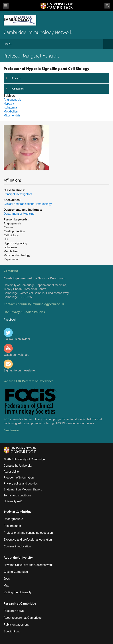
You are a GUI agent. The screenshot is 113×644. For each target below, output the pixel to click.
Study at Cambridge (18, 512)
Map (6, 585)
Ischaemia (10, 108)
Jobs (7, 579)
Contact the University (18, 466)
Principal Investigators (18, 194)
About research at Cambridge (23, 618)
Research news (14, 611)
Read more (11, 430)
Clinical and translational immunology (28, 204)
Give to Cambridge (16, 572)
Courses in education (17, 546)
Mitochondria (12, 115)
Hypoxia (9, 104)
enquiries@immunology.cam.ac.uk (40, 304)
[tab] (56, 78)
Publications (18, 89)
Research (16, 78)
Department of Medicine (19, 214)
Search (107, 6)
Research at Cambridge (20, 603)
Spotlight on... (13, 631)
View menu (6, 6)
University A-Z (13, 501)
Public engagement (16, 625)
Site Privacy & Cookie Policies (24, 312)
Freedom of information (19, 478)
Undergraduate (13, 519)
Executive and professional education (28, 540)
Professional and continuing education (28, 533)
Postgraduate (12, 526)
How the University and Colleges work (28, 565)
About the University (18, 557)
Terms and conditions (17, 495)
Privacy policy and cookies (21, 483)
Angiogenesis (12, 100)
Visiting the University (18, 592)
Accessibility (12, 472)
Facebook (10, 320)
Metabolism (11, 111)
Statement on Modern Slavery (23, 489)
